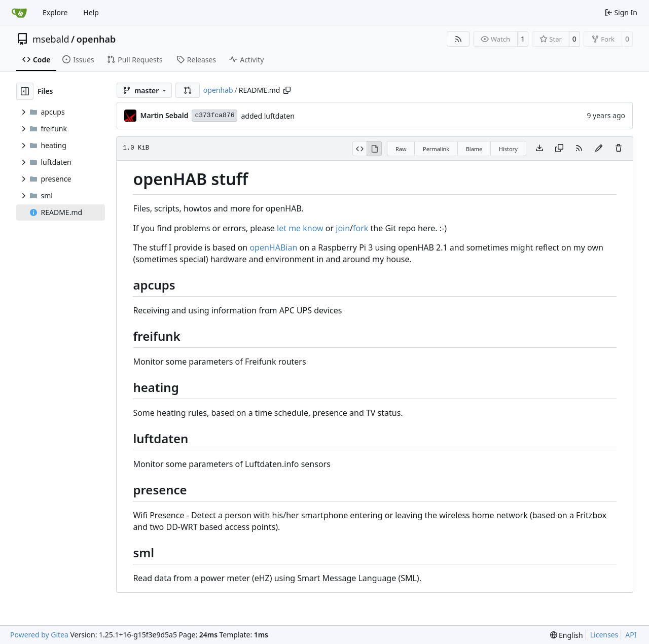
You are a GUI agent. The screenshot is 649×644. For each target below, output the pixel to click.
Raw (401, 149)
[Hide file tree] (25, 91)
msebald (51, 39)
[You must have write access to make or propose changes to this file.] (619, 149)
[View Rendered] (374, 149)
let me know (300, 228)
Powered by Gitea (39, 635)
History (508, 149)
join (343, 228)
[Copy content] (559, 149)
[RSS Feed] (458, 39)
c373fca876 (214, 115)
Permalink (436, 149)
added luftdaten (267, 116)
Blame (474, 149)
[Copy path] (287, 90)
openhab (96, 39)
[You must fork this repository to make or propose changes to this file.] (599, 149)
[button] (188, 90)
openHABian (273, 247)
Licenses (604, 635)
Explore (55, 12)
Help (91, 12)
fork (360, 228)
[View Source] (360, 149)
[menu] (567, 635)
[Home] (19, 13)
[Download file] (539, 149)
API (631, 635)
